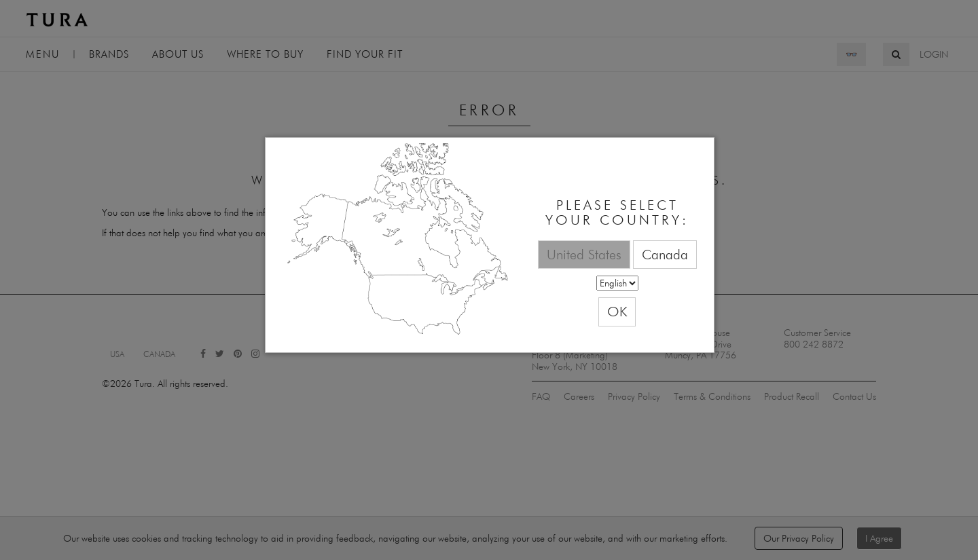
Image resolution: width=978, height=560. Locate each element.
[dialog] (490, 245)
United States (584, 254)
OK (617, 311)
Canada (665, 254)
